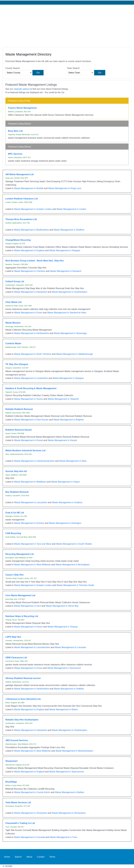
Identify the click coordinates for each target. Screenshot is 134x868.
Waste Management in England (29, 250)
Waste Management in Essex (28, 313)
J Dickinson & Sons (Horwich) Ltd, (23, 699)
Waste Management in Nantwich (66, 271)
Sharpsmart (12, 761)
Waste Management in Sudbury (67, 502)
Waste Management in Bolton (63, 709)
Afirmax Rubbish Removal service (23, 678)
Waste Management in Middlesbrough (75, 354)
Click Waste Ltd (14, 302)
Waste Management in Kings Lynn (65, 188)
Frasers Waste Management (22, 108)
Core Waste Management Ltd (20, 595)
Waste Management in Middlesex (30, 482)
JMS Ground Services (17, 740)
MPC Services (15, 154)
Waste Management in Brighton (69, 420)
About (29, 857)
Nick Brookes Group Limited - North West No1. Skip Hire (35, 261)
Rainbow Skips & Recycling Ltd (22, 616)
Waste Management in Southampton (70, 292)
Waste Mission (13, 323)
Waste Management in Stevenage (70, 333)
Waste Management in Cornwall (30, 837)
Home (7, 857)
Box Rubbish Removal (17, 492)
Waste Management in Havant (62, 440)
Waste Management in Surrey (29, 399)
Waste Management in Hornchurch (64, 668)
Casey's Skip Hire (15, 575)
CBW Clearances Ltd (16, 657)
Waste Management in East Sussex (31, 420)
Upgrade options (22, 89)
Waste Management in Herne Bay (62, 606)
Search (18, 857)
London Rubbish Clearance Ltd (22, 199)
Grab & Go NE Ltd (15, 513)
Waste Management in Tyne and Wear (33, 544)
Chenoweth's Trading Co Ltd (20, 823)
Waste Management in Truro (63, 837)
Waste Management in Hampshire (31, 292)
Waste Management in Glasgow (65, 250)
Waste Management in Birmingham (73, 564)
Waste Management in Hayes (65, 482)
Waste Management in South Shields (74, 544)
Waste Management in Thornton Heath (75, 585)
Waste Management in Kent (28, 606)
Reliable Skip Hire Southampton (22, 720)
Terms (52, 857)
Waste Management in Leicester (70, 647)
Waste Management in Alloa (73, 461)
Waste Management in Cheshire (30, 271)
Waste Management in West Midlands (32, 564)
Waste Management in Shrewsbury (69, 813)
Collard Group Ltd (15, 281)
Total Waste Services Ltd (18, 802)
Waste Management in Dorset (29, 440)
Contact (41, 857)
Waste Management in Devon (28, 627)
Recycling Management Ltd (20, 554)
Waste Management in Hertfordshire (32, 333)
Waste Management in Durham (29, 523)
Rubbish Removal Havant (19, 430)
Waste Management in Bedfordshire (32, 230)
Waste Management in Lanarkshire (31, 378)
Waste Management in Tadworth (63, 399)
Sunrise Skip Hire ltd (16, 471)
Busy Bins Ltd (15, 131)
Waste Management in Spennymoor (67, 772)
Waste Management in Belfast (69, 792)
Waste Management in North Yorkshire (33, 354)
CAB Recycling (13, 533)
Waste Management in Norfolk (29, 188)
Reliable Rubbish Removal (19, 409)
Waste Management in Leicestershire (32, 647)
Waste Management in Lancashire (31, 502)
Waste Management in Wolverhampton (74, 751)
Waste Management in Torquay (63, 627)
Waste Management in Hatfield (69, 689)
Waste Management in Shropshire (31, 813)
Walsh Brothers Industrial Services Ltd (25, 450)
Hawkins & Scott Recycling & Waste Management (31, 388)
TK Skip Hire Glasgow (17, 364)
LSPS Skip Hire (13, 637)
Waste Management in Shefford (69, 230)
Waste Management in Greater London (33, 209)
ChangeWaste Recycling (18, 240)
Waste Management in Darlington (65, 523)
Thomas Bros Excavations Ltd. (21, 219)
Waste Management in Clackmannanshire (34, 461)
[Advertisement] (67, 25)
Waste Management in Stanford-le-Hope (67, 313)
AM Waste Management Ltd (20, 174)
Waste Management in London (71, 209)
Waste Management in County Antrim (32, 792)
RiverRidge (11, 782)
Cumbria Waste (13, 343)
